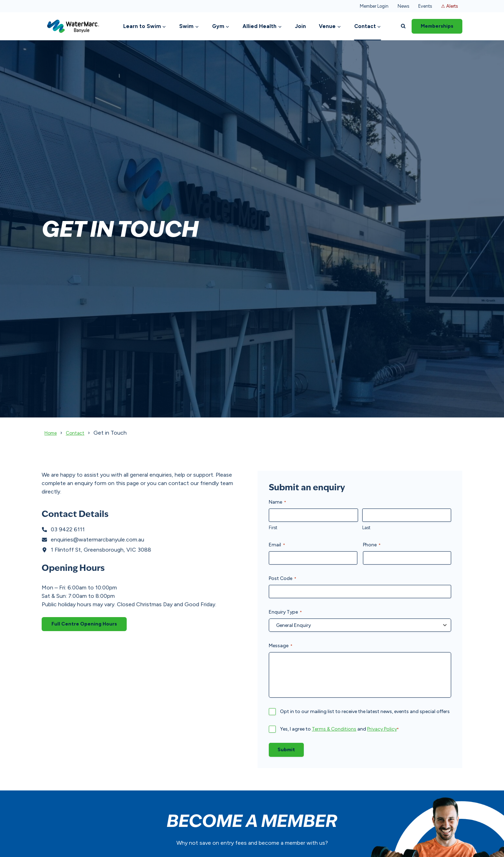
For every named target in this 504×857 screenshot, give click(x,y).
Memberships (437, 26)
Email (277, 545)
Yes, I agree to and (339, 729)
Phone (372, 545)
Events (425, 6)
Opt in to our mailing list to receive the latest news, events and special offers (365, 711)
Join (300, 26)
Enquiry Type (285, 612)
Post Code (283, 579)
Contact (80, 433)
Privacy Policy (382, 729)
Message (281, 646)
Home (52, 433)
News (403, 6)
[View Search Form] (403, 26)
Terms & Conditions (334, 729)
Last (366, 528)
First (273, 528)
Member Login (374, 6)
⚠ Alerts (449, 6)
